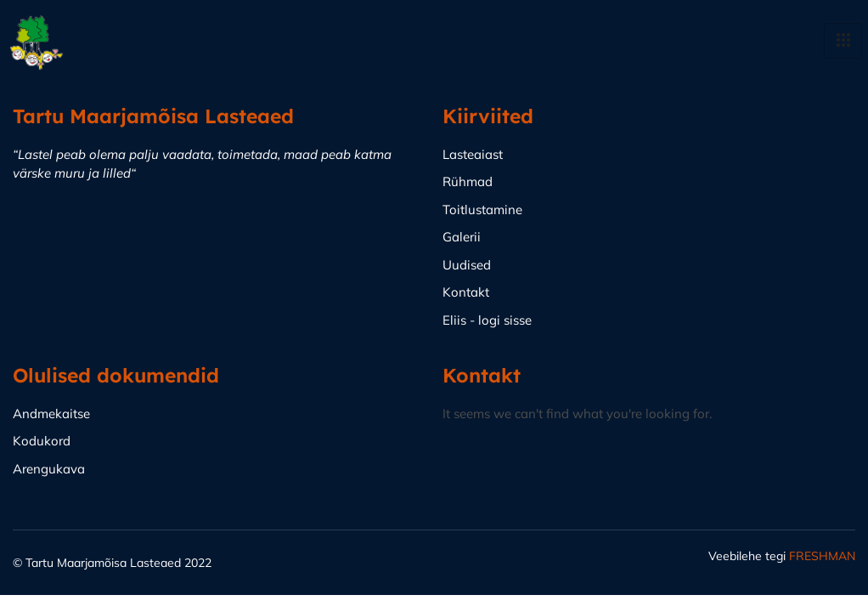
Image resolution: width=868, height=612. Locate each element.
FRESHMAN (822, 556)
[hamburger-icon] (843, 41)
